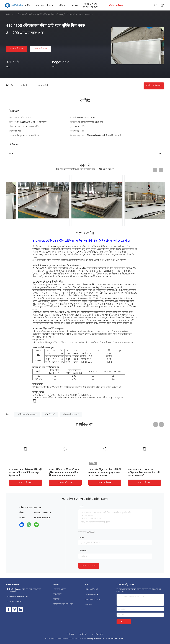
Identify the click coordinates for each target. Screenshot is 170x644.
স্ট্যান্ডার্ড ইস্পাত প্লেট (71, 414)
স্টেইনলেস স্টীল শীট (91, 595)
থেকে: (82, 537)
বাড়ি (8, 14)
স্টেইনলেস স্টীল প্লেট (25, 14)
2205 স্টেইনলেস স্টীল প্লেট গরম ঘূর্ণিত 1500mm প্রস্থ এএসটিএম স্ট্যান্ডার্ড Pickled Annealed (64, 473)
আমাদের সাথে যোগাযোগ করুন (63, 604)
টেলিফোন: (83, 551)
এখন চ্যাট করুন (17, 49)
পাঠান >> (124, 622)
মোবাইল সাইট (83, 634)
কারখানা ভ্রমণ (58, 594)
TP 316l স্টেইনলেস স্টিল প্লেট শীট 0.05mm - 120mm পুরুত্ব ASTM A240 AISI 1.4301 (105, 473)
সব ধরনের (88, 605)
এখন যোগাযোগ (89, 566)
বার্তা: (82, 507)
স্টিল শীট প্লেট (50, 414)
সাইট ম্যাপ (71, 634)
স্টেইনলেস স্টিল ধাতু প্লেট (27, 414)
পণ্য (14, 14)
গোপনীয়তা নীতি (97, 634)
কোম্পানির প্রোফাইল (60, 589)
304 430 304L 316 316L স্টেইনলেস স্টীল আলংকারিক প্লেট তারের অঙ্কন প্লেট (144, 473)
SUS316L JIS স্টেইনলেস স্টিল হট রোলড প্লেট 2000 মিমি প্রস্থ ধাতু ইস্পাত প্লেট (25, 473)
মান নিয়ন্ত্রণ (57, 599)
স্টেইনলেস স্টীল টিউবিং (92, 600)
